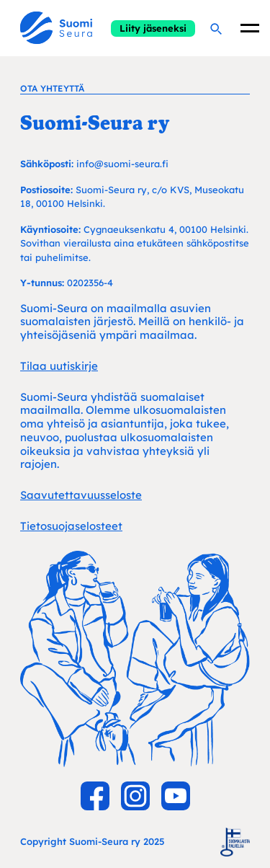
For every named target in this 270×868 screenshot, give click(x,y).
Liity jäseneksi (153, 28)
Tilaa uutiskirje (59, 366)
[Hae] (215, 28)
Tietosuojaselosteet (71, 526)
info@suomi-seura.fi (122, 164)
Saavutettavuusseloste (81, 495)
